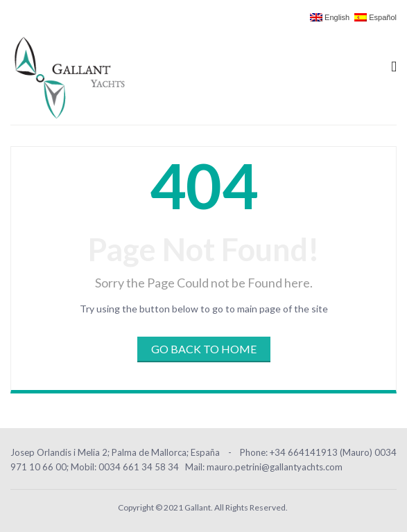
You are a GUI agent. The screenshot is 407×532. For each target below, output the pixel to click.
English (330, 18)
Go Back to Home (204, 349)
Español (375, 18)
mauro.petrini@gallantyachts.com (275, 467)
